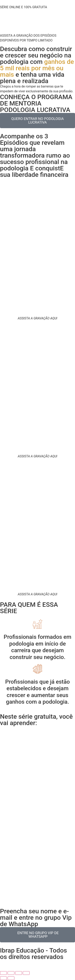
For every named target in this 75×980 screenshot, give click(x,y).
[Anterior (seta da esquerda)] (3, 978)
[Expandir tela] (11, 973)
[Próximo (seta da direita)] (11, 978)
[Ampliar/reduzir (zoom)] (3, 973)
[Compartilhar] (19, 973)
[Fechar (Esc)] (26, 973)
